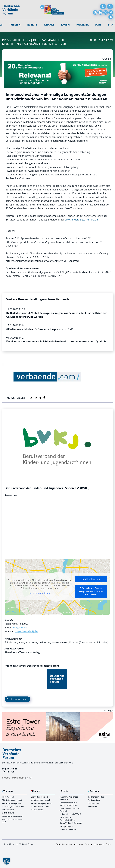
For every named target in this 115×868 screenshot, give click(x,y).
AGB (58, 844)
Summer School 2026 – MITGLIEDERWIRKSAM (69, 804)
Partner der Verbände (97, 797)
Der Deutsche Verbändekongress (67, 819)
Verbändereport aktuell (41, 800)
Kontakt (6, 778)
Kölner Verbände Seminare (71, 823)
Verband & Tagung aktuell (42, 803)
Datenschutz (67, 844)
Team (108, 844)
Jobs (98, 25)
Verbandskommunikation (13, 816)
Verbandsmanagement (12, 803)
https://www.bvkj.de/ (27, 631)
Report (49, 25)
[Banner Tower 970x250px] (57, 714)
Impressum (79, 844)
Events (32, 25)
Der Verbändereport (39, 797)
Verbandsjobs (94, 800)
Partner (83, 25)
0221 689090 (21, 624)
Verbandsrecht (8, 810)
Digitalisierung (8, 813)
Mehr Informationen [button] (40, 593)
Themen (15, 25)
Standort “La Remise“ (68, 829)
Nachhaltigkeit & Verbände (13, 806)
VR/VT (29, 778)
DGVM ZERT (93, 806)
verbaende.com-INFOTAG (70, 814)
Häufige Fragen (66, 826)
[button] (7, 861)
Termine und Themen (40, 806)
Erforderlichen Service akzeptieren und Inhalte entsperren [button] (91, 591)
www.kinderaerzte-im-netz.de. (82, 220)
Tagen (65, 25)
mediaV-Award (37, 810)
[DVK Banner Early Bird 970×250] (57, 62)
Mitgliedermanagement (12, 800)
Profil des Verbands (18, 699)
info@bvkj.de (20, 628)
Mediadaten (18, 778)
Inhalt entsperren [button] (91, 579)
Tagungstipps (94, 803)
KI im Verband (8, 797)
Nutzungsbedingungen (94, 844)
